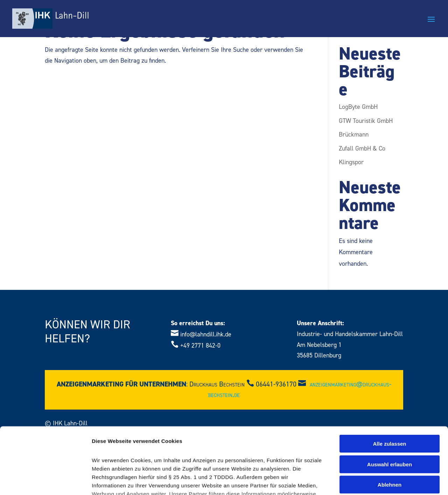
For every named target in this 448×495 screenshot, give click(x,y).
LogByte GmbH (358, 107)
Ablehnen (390, 428)
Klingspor (351, 162)
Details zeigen (372, 481)
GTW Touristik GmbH (366, 121)
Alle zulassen (389, 387)
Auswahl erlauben (390, 407)
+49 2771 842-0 (200, 346)
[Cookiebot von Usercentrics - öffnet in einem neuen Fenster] (45, 481)
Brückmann (354, 135)
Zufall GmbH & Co (362, 149)
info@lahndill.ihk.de (206, 334)
